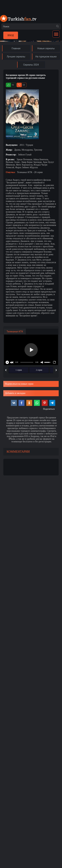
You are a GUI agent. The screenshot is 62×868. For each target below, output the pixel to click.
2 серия (39, 370)
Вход (11, 35)
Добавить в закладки (15, 393)
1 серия (19, 370)
